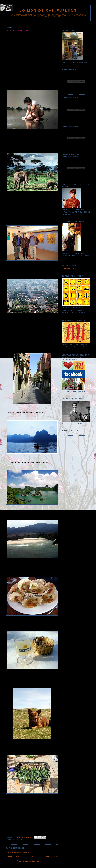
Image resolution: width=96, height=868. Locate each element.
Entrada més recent (13, 856)
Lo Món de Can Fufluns (48, 10)
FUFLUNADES (20, 840)
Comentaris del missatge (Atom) (29, 861)
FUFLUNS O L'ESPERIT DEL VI (74, 268)
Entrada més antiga (51, 856)
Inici (32, 856)
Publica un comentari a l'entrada (18, 853)
